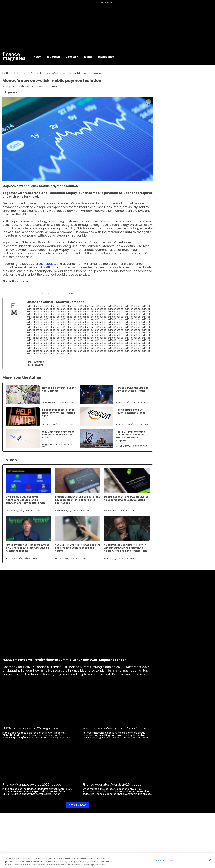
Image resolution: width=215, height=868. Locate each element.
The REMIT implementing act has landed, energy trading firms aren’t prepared (131, 436)
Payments (36, 73)
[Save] (71, 290)
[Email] (22, 289)
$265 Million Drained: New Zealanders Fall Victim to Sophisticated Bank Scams (78, 548)
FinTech (22, 73)
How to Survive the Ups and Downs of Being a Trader (132, 389)
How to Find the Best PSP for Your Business (59, 389)
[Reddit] (63, 289)
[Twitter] (5, 289)
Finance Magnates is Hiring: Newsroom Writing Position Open (59, 413)
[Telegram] (30, 289)
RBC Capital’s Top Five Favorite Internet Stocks (131, 411)
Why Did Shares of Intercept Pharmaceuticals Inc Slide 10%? (59, 435)
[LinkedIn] (14, 289)
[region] (107, 861)
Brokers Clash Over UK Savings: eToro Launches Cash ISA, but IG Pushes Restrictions (78, 500)
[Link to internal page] (14, 309)
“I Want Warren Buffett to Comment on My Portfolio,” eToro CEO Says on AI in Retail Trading (28, 548)
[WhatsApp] (54, 289)
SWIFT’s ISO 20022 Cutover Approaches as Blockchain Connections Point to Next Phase (26, 500)
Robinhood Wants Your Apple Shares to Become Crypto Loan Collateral (126, 498)
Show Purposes (165, 860)
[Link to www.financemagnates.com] (23, 395)
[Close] (210, 860)
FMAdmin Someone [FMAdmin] (47, 86)
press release (45, 264)
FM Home (8, 73)
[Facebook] (38, 289)
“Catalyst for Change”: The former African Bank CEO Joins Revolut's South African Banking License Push (126, 548)
